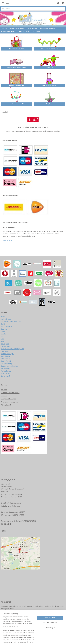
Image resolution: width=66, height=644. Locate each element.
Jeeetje (4, 334)
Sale (40, 29)
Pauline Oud (5, 346)
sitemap (26, 623)
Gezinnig (4, 329)
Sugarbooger (5, 369)
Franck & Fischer (7, 327)
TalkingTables (6, 371)
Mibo (3, 341)
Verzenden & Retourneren (10, 393)
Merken (11, 29)
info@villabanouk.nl (14, 503)
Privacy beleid (35, 31)
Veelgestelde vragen (8, 31)
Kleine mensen (20, 29)
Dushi (3, 324)
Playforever (5, 351)
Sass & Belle (5, 359)
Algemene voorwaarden (10, 402)
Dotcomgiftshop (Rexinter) (11, 322)
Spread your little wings (10, 366)
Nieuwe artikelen (49, 29)
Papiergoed (5, 344)
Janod (3, 332)
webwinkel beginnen (38, 623)
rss (30, 623)
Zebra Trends (6, 376)
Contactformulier (23, 31)
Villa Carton (5, 374)
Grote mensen (32, 29)
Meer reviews (7, 241)
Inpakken (4, 396)
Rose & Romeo (6, 356)
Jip (2, 336)
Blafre (3, 317)
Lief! (2, 339)
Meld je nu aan (8, 614)
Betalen (4, 390)
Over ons (4, 29)
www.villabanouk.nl (15, 506)
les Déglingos (6, 319)
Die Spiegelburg (6, 364)
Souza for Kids (6, 361)
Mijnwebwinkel (56, 623)
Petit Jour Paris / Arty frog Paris (12, 349)
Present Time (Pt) (7, 354)
